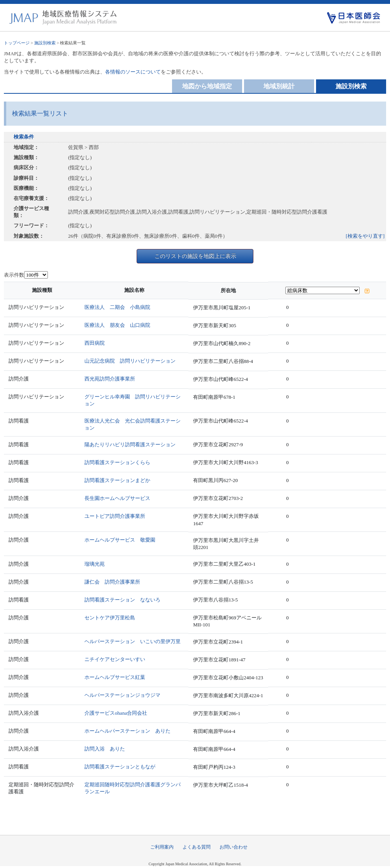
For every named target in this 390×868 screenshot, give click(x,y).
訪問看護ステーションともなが (120, 767)
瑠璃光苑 (95, 564)
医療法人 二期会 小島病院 (117, 307)
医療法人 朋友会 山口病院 (117, 325)
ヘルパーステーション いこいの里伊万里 (133, 641)
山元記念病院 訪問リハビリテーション (130, 361)
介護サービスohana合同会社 (116, 713)
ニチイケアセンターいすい (115, 659)
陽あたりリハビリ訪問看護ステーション (130, 445)
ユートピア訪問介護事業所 (115, 516)
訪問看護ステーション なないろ (122, 600)
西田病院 (95, 343)
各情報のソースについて (133, 72)
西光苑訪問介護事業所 (110, 379)
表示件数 (14, 275)
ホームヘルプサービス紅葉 (115, 677)
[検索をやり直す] (365, 236)
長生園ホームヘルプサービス (117, 498)
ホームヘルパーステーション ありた (127, 731)
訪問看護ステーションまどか (117, 480)
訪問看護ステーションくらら (117, 462)
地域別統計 (279, 86)
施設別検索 (45, 43)
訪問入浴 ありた (105, 749)
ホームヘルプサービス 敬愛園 (120, 540)
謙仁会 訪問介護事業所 (112, 582)
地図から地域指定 (207, 86)
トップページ (17, 43)
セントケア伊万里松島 (110, 618)
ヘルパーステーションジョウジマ (122, 695)
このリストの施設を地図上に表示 (195, 256)
